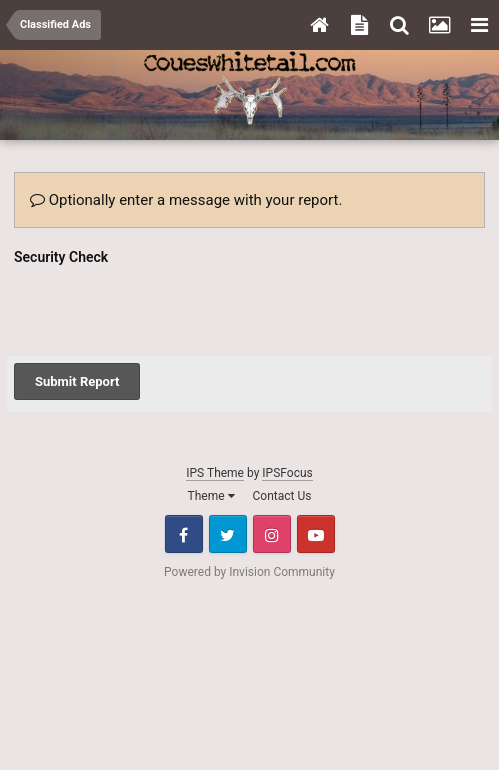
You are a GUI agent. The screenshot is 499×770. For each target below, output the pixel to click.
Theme (211, 496)
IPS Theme (215, 473)
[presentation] (166, 310)
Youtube (316, 534)
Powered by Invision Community (249, 572)
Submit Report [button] (77, 381)
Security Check (61, 257)
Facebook (184, 534)
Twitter (228, 534)
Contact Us (282, 496)
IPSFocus (287, 473)
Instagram (272, 534)
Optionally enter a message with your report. (186, 200)
